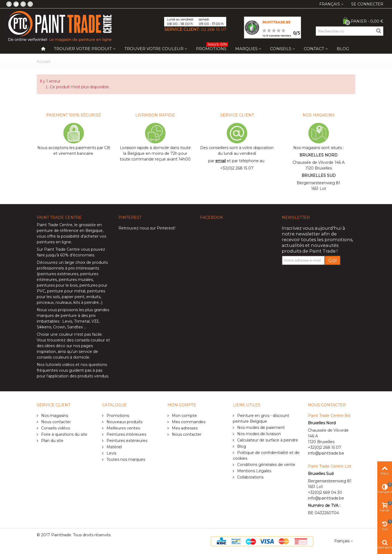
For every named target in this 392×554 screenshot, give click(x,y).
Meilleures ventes (123, 428)
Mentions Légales (254, 471)
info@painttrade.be (326, 453)
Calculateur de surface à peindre (267, 440)
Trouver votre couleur (154, 49)
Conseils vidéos (55, 428)
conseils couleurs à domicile (63, 357)
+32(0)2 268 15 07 (237, 168)
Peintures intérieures (126, 434)
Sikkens (44, 327)
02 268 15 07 (214, 29)
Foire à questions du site (64, 434)
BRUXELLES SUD (319, 175)
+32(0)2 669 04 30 (325, 492)
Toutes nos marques (125, 459)
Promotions (212, 48)
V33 (95, 321)
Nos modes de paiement (260, 428)
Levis (67, 321)
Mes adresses (184, 428)
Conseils (281, 49)
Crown (59, 327)
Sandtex (75, 327)
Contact (314, 49)
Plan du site (52, 441)
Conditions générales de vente (266, 465)
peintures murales (76, 280)
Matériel (114, 447)
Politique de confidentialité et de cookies (266, 455)
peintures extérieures (58, 274)
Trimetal (82, 321)
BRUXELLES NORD (318, 155)
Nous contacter (55, 422)
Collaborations (250, 477)
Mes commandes (188, 422)
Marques (246, 49)
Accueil (44, 62)
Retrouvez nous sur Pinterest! (147, 228)
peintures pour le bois (57, 285)
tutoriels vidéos (60, 365)
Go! (333, 260)
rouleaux (64, 302)
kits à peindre (86, 302)
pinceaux (45, 302)
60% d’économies (77, 255)
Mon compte (184, 416)
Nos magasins (54, 416)
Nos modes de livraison (258, 434)
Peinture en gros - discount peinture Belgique (261, 418)
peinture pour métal (66, 291)
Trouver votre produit (83, 49)
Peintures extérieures (126, 441)
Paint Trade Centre (55, 225)
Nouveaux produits (124, 422)
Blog (343, 49)
